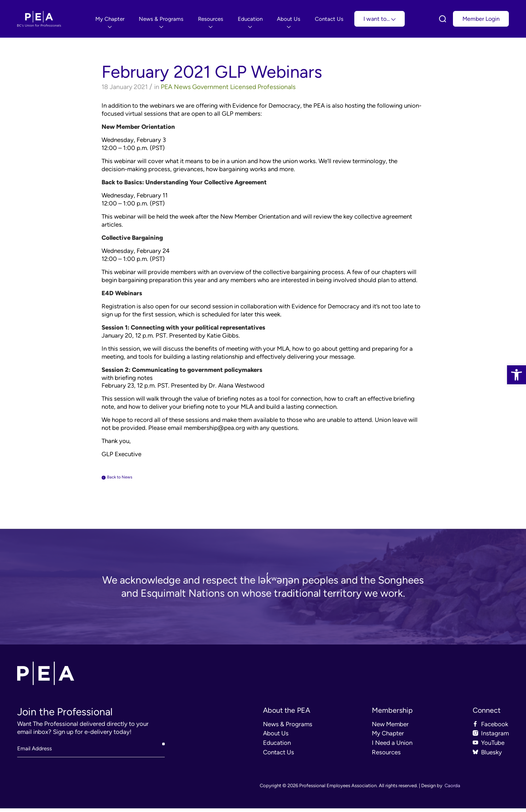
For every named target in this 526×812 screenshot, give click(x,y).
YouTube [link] (493, 746)
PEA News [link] (176, 87)
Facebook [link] (495, 728)
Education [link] (277, 746)
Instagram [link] (495, 737)
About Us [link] (276, 737)
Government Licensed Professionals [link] (244, 87)
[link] (517, 375)
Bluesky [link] (491, 756)
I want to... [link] (379, 19)
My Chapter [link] (388, 737)
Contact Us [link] (279, 756)
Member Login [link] (481, 19)
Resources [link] (386, 756)
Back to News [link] (128, 479)
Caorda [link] (452, 789)
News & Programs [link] (288, 728)
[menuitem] (110, 19)
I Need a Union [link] (392, 746)
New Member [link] (390, 728)
